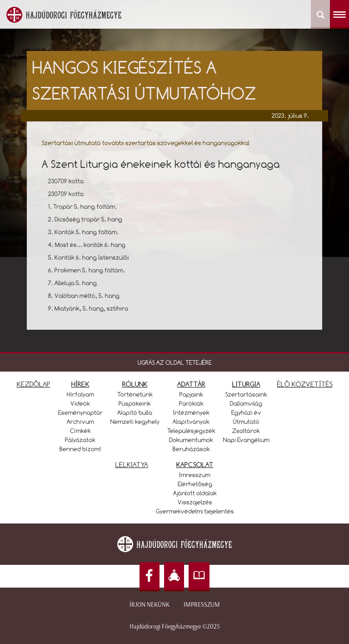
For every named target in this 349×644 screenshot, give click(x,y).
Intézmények (191, 413)
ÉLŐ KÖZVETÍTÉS (305, 384)
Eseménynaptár (80, 413)
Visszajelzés (195, 502)
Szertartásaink (246, 394)
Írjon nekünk (150, 605)
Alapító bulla (135, 413)
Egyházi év (246, 413)
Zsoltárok (246, 431)
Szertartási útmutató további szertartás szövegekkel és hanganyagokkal (146, 143)
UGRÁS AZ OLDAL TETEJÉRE (175, 362)
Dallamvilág (246, 403)
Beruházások (191, 449)
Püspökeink (135, 403)
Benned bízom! (80, 449)
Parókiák (191, 403)
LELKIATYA (132, 465)
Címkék (80, 431)
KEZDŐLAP (34, 384)
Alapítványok (191, 422)
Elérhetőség (195, 484)
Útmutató (246, 422)
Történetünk (135, 394)
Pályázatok (80, 440)
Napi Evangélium (246, 440)
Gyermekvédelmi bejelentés (195, 511)
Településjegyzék (191, 431)
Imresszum (195, 475)
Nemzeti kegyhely (135, 422)
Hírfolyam (80, 394)
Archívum (80, 422)
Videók (80, 403)
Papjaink (191, 394)
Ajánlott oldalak (195, 493)
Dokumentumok (191, 440)
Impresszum (202, 605)
